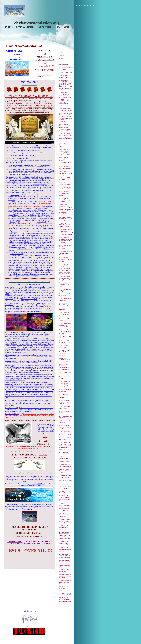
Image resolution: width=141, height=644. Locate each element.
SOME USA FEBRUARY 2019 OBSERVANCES (64, 225)
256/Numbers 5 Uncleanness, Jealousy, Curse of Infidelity (66, 487)
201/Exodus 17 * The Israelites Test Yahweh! (66, 109)
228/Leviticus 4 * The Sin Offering (65, 309)
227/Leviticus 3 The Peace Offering (65, 304)
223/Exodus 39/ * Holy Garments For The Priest (66, 285)
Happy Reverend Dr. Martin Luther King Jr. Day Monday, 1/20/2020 (66, 353)
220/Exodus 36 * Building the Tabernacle (66, 265)
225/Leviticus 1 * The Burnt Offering (65, 295)
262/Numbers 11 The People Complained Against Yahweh (65, 527)
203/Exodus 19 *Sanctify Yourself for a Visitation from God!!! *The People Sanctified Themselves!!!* (66, 128)
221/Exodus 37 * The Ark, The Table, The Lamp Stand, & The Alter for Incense (65, 271)
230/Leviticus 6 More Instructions (65, 320)
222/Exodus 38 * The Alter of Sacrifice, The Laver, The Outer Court (66, 278)
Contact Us (62, 62)
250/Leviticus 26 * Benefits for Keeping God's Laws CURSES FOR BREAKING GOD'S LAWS (65, 446)
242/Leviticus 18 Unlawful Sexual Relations (64, 402)
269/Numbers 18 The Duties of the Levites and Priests (65, 576)
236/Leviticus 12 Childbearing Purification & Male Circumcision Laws (65, 367)
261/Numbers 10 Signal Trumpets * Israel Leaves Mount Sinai (66, 521)
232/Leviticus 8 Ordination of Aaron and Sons (65, 332)
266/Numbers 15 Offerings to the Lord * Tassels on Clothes (66, 556)
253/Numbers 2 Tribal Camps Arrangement (65, 465)
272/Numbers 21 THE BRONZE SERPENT (65, 594)
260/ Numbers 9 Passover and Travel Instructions (65, 515)
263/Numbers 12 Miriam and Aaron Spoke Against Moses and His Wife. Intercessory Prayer (65, 535)
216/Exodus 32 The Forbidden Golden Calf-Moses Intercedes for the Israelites (66, 240)
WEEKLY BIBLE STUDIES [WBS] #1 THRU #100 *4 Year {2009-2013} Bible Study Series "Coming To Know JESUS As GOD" (65, 85)
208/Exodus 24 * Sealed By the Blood (65, 168)
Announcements (64, 65)
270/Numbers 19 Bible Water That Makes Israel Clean (66, 582)
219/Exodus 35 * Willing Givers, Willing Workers (66, 259)
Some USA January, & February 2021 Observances (66, 471)
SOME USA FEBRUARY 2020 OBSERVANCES (64, 360)
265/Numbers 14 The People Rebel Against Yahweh (65, 549)
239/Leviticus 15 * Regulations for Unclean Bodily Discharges (64, 384)
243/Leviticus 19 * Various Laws (64, 407)
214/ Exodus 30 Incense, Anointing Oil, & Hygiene (66, 200)
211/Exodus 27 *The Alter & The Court (65, 183)
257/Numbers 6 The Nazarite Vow (65, 492)
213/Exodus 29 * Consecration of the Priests (65, 193)
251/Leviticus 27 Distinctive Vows (64, 453)
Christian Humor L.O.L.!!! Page (64, 76)
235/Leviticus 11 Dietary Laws (64, 346)
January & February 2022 (65, 566)
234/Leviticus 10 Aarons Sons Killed (65, 342)
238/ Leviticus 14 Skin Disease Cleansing (66, 378)
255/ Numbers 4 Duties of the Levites (66, 481)
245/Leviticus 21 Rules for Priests (66, 417)
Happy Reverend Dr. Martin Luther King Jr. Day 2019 (66, 219)
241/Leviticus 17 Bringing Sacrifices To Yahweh (65, 396)
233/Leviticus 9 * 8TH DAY (66, 337)
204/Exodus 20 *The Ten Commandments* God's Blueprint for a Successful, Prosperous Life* (66, 137)
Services (62, 55)
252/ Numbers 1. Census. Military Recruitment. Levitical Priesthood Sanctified (65, 459)
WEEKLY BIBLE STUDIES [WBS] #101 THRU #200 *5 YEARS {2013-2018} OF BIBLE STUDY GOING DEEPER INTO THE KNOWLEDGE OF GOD (66, 99)
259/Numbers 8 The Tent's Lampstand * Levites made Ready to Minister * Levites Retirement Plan (66, 507)
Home (61, 52)
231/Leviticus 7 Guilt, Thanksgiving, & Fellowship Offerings (65, 325)
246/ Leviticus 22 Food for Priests (66, 422)
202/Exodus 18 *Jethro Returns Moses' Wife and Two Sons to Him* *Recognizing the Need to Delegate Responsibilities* (66, 117)
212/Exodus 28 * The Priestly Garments (65, 188)
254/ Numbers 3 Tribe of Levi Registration (65, 476)
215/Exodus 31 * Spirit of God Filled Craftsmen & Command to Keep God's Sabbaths (66, 232)
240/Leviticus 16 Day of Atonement (65, 390)
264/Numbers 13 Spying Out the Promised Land (64, 543)
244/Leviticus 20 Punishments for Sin (65, 412)
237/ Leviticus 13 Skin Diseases (66, 373)
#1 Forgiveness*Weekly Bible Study (66, 69)
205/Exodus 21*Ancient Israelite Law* (65, 145)
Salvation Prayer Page (65, 72)
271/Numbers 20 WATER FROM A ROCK (64, 589)
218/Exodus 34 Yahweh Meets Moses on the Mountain (66, 253)
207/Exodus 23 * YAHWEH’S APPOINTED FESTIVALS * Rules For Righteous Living (65, 161)
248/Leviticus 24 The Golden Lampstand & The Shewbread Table (65, 433)
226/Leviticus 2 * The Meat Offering (65, 299)
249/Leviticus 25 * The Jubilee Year (66, 439)
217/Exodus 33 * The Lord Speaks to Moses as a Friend (65, 247)
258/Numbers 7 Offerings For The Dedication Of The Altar (64, 498)
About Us (62, 58)
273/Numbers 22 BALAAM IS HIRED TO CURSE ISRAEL (65, 600)
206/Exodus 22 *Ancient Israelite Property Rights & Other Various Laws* (65, 152)
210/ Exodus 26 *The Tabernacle (65, 179)
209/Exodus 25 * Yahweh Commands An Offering (66, 173)
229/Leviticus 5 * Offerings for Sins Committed (64, 314)
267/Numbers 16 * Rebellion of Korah (65, 561)
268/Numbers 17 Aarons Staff (64, 571)
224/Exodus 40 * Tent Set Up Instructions (65, 290)
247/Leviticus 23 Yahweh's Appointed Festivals (65, 427)
